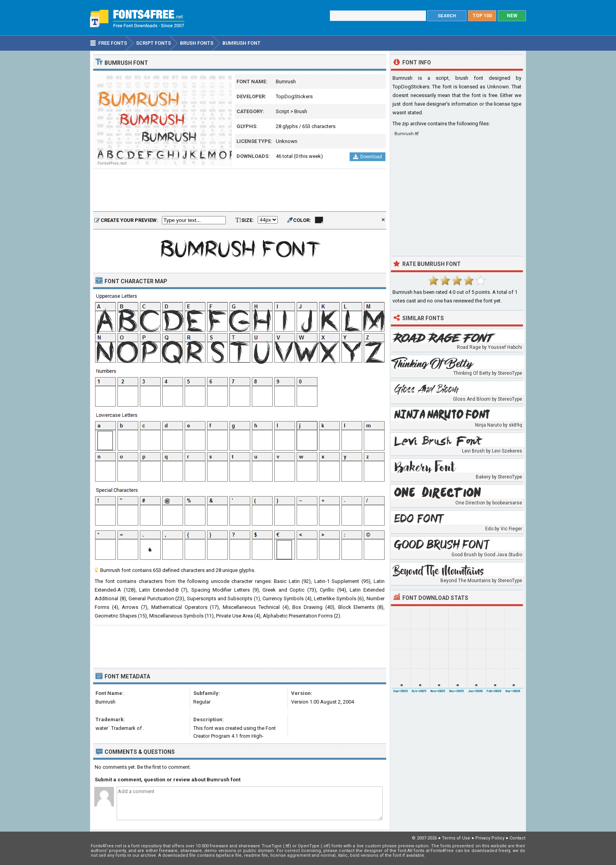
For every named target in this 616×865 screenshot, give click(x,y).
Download (368, 157)
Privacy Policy (490, 838)
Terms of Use (456, 838)
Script (282, 111)
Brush (301, 111)
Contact (517, 838)
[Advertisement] (240, 191)
